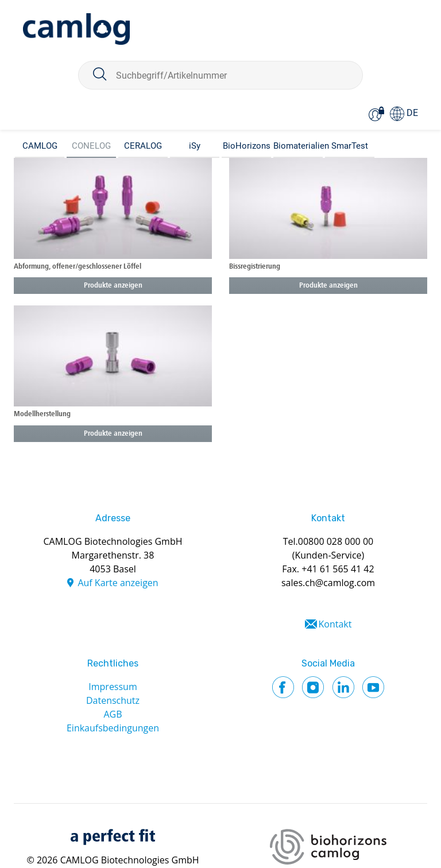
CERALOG (143, 146)
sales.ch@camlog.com (328, 583)
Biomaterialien (298, 146)
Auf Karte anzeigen (118, 583)
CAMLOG (40, 146)
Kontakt (335, 624)
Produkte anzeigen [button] (113, 286)
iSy (195, 146)
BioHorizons (247, 146)
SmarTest (350, 146)
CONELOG (91, 146)
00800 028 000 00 (336, 541)
